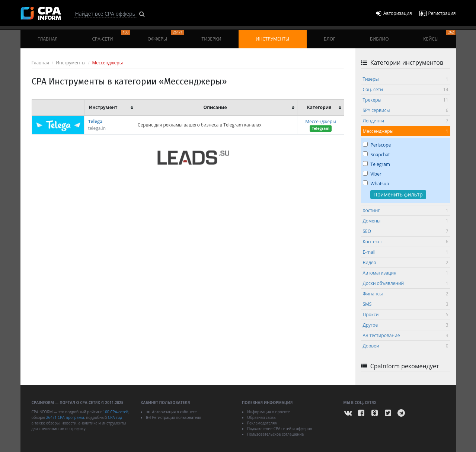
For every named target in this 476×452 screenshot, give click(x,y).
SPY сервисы (406, 110)
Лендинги (406, 121)
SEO (406, 231)
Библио (379, 39)
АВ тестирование (406, 335)
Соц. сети (406, 89)
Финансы (406, 294)
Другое (406, 325)
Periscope (377, 145)
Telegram (376, 164)
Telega (95, 121)
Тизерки (212, 39)
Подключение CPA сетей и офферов (280, 429)
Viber (372, 174)
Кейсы (439, 36)
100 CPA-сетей (116, 412)
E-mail (406, 252)
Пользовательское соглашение (275, 434)
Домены (406, 221)
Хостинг (406, 210)
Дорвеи (406, 346)
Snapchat (376, 155)
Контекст (406, 242)
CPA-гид (115, 417)
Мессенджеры (320, 121)
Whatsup (376, 184)
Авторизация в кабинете (171, 412)
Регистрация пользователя (174, 417)
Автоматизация (406, 273)
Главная (48, 39)
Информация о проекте (269, 412)
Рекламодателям (262, 423)
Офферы (166, 36)
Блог (330, 39)
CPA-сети (111, 36)
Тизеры (406, 79)
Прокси (406, 315)
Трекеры (406, 100)
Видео (406, 262)
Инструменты (272, 39)
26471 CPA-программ (65, 417)
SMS (406, 304)
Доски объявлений (406, 283)
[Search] (106, 14)
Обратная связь (261, 417)
